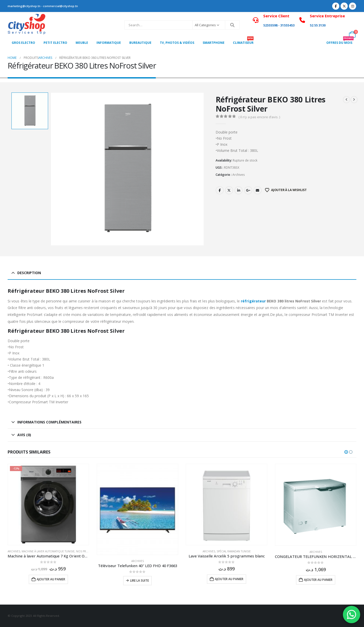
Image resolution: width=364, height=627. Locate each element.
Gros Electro (23, 43)
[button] (346, 452)
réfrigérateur (253, 301)
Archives (239, 175)
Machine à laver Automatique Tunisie (48, 551)
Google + (248, 190)
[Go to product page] (48, 504)
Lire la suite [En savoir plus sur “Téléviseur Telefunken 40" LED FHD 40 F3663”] (139, 581)
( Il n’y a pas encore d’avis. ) (259, 117)
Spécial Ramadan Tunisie (234, 551)
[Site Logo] (27, 25)
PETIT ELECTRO (55, 43)
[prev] (346, 100)
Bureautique (140, 43)
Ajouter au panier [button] (51, 579)
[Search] (232, 25)
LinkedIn (239, 190)
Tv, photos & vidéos (177, 43)
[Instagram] (353, 6)
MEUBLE (82, 43)
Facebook (220, 190)
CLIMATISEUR (243, 41)
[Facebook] (336, 6)
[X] (344, 6)
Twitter (229, 190)
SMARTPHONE (214, 43)
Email (258, 190)
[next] (354, 100)
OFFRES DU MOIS (340, 41)
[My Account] (352, 22)
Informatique (109, 43)
